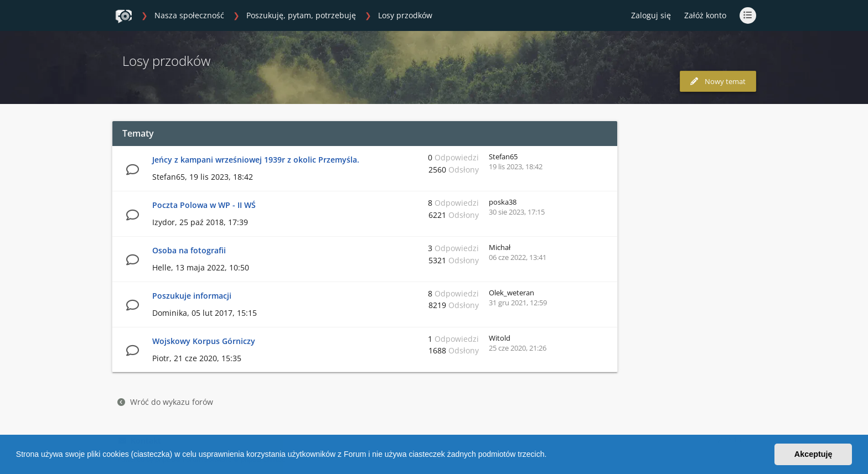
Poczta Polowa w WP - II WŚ (204, 205)
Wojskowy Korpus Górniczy (204, 341)
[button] (550, 456)
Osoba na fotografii (189, 250)
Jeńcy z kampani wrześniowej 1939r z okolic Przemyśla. (256, 160)
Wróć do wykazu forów (165, 402)
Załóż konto (705, 15)
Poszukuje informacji (192, 296)
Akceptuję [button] (813, 454)
